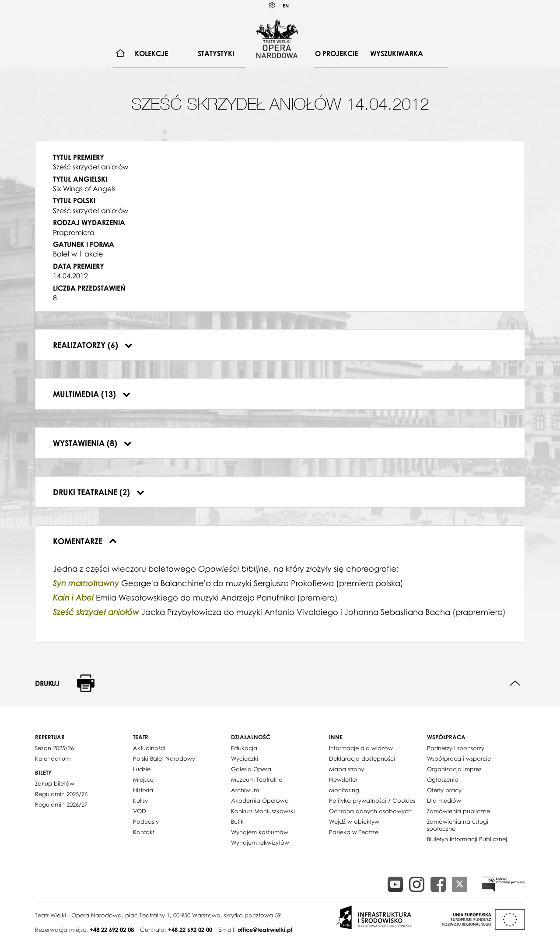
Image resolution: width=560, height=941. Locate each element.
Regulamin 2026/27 (61, 804)
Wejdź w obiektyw (354, 822)
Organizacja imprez (454, 769)
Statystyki (216, 53)
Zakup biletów (55, 783)
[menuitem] (121, 54)
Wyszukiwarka (397, 53)
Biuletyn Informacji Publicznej (467, 839)
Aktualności (149, 748)
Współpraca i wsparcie (459, 758)
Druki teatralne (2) (99, 492)
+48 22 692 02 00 (190, 930)
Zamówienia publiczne (458, 811)
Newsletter (343, 779)
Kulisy (140, 801)
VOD (140, 811)
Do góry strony (515, 683)
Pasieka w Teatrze (354, 832)
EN (286, 5)
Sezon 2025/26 (54, 748)
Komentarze (85, 541)
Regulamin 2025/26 (61, 794)
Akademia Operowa (260, 801)
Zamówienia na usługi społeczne (458, 825)
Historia (143, 790)
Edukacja (244, 748)
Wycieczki (245, 758)
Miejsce (143, 779)
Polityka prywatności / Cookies (372, 801)
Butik (237, 822)
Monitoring (344, 790)
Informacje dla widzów (361, 748)
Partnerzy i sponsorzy (456, 748)
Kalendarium (53, 758)
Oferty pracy (444, 790)
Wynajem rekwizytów (260, 843)
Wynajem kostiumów (260, 832)
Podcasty (146, 822)
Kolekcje (151, 53)
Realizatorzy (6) (93, 345)
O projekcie (336, 53)
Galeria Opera (251, 769)
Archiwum (245, 790)
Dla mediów (444, 801)
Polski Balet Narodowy (164, 758)
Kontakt (144, 832)
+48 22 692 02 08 (112, 930)
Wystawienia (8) (92, 443)
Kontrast (272, 5)
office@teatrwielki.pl (265, 930)
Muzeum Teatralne (257, 779)
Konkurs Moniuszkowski (263, 811)
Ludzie (142, 769)
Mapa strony (346, 769)
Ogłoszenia (443, 779)
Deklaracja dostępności (362, 758)
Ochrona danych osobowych (370, 811)
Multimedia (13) (92, 394)
